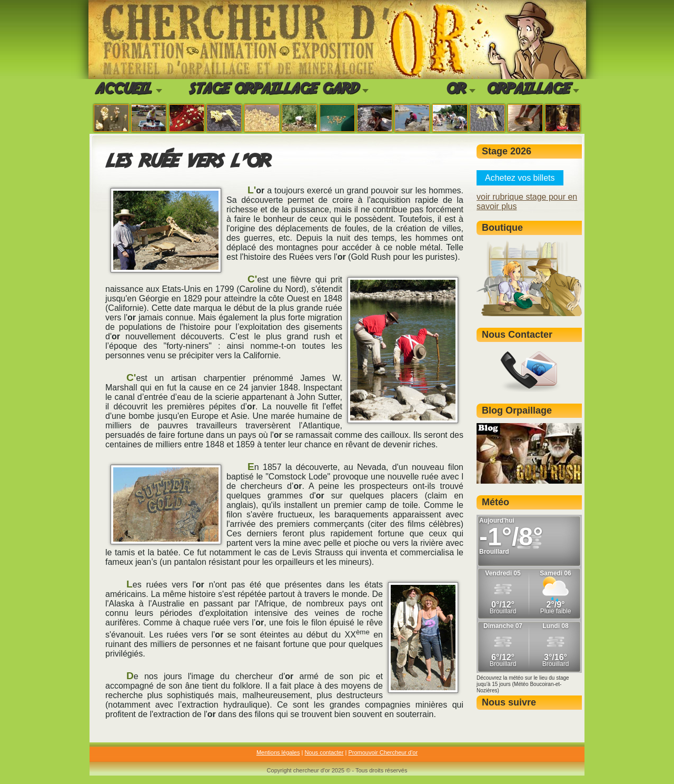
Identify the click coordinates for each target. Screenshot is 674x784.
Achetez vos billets (520, 178)
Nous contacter (324, 752)
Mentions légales (278, 752)
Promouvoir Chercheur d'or (383, 752)
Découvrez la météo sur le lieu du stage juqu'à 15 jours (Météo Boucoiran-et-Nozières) (523, 684)
